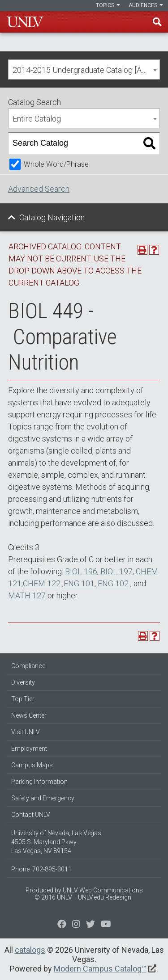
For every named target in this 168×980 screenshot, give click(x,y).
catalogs (30, 950)
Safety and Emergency (43, 798)
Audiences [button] (146, 5)
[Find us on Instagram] (90, 925)
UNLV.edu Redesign (105, 897)
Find (157, 22)
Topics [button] (108, 5)
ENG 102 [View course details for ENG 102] (113, 583)
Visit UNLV (26, 732)
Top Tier (23, 699)
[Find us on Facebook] (62, 925)
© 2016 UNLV (53, 897)
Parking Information (39, 782)
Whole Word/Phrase (56, 164)
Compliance (28, 666)
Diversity (23, 682)
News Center (29, 715)
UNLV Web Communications (103, 890)
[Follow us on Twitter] (76, 925)
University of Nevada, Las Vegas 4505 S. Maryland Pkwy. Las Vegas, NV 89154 (56, 842)
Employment (29, 749)
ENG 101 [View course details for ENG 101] (79, 583)
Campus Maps (32, 765)
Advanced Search (39, 189)
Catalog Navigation (52, 217)
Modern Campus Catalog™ (100, 969)
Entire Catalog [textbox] (37, 119)
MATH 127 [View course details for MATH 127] (27, 595)
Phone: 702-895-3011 (41, 869)
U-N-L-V (25, 22)
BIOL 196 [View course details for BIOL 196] (81, 571)
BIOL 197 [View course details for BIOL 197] (116, 571)
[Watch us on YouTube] (106, 925)
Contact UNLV (31, 815)
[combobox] (84, 69)
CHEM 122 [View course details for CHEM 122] (42, 583)
